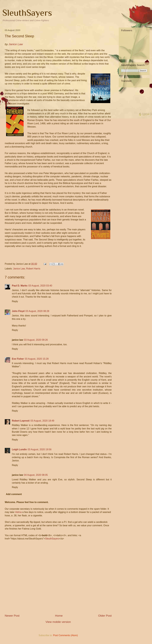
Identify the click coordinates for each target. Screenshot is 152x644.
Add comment (14, 494)
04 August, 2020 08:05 (36, 475)
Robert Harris (33, 269)
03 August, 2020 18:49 (42, 421)
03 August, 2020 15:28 (37, 359)
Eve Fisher (18, 359)
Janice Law (19, 269)
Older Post (105, 616)
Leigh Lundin (19, 449)
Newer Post (12, 616)
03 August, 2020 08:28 (37, 311)
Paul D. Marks (20, 286)
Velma (18, 512)
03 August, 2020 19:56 (39, 449)
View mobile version (58, 622)
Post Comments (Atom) (65, 635)
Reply (15, 301)
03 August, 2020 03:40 (40, 286)
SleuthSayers (27, 13)
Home (59, 616)
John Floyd (18, 311)
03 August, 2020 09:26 (36, 340)
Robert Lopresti (21, 421)
